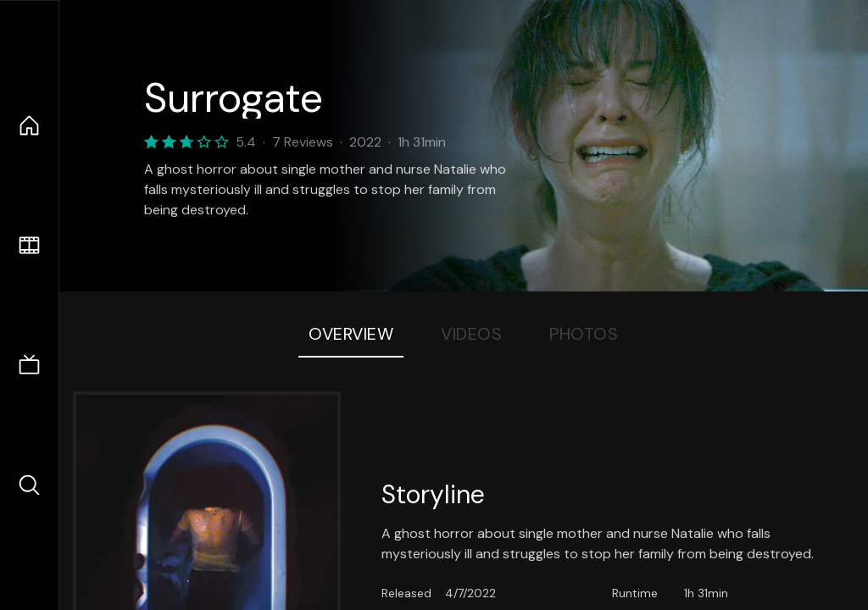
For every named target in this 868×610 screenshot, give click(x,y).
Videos (471, 334)
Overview (351, 334)
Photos (584, 334)
